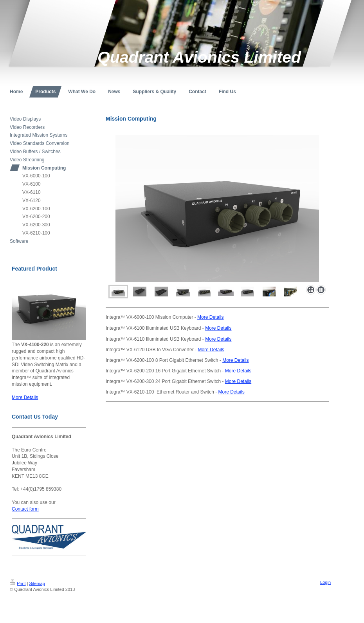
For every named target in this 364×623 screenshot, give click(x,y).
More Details (25, 397)
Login (325, 582)
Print (18, 583)
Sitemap (37, 583)
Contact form (25, 509)
